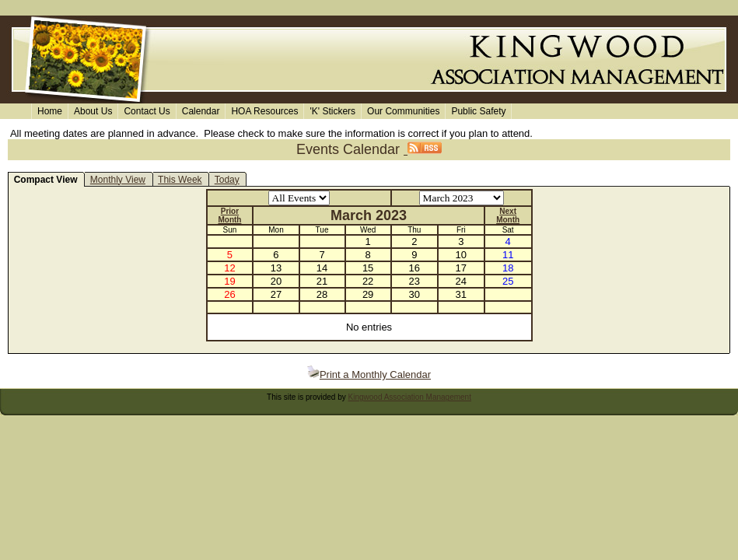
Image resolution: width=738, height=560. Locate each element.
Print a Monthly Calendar (369, 374)
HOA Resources (264, 111)
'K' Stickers (332, 111)
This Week (180, 180)
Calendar (201, 111)
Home (50, 111)
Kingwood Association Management (410, 397)
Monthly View (118, 180)
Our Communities (403, 111)
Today (227, 180)
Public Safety (478, 111)
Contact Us (147, 111)
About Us (93, 111)
